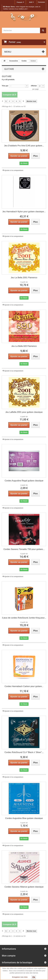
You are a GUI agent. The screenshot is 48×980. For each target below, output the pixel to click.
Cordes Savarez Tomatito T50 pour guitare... (24, 549)
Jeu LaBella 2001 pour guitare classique (24, 412)
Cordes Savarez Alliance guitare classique (24, 887)
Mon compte (9, 956)
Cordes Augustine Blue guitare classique (24, 818)
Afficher (34, 86)
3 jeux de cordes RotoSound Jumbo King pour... (24, 618)
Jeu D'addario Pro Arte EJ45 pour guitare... (24, 146)
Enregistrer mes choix (20, 977)
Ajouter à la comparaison (14, 170)
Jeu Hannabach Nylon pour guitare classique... (24, 212)
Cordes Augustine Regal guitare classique (24, 481)
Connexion (41, 2)
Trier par (5, 86)
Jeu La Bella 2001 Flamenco (24, 278)
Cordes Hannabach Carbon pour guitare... (24, 686)
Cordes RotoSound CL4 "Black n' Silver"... (24, 752)
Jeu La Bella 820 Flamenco (24, 346)
